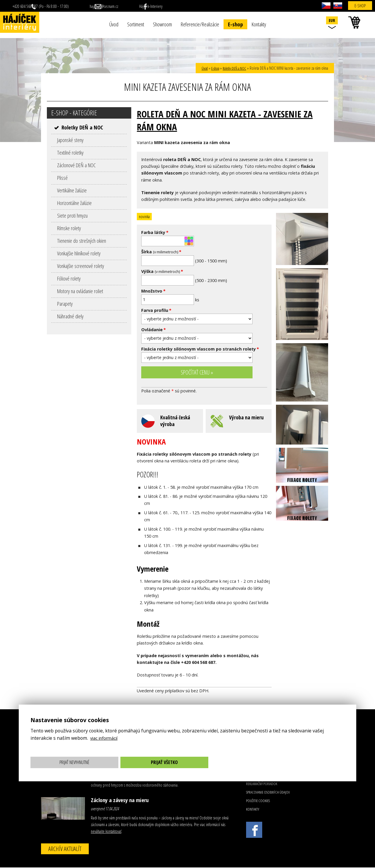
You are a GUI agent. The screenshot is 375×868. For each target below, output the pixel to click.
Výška (162, 271)
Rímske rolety (69, 228)
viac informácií (106, 738)
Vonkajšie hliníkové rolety (79, 253)
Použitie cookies (258, 801)
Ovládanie (154, 330)
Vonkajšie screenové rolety (81, 266)
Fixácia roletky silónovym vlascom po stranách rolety (200, 349)
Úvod (114, 24)
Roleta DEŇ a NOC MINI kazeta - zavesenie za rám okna (232, 120)
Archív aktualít (65, 849)
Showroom (162, 24)
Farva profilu (156, 310)
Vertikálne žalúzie (72, 190)
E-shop (235, 24)
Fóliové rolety (69, 278)
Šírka (161, 252)
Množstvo (153, 291)
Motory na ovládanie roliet (80, 291)
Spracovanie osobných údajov (268, 793)
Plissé (62, 178)
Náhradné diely (70, 316)
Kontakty (259, 24)
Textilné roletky (70, 152)
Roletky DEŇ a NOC (232, 68)
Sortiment (136, 24)
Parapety (65, 304)
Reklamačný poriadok (262, 784)
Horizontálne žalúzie (74, 203)
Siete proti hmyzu (72, 215)
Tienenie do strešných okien (82, 241)
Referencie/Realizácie (200, 24)
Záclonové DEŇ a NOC (76, 165)
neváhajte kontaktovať (106, 832)
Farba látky (155, 232)
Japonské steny (70, 140)
